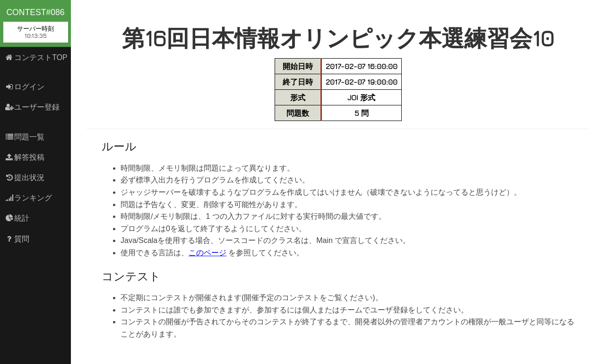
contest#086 (36, 25)
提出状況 (25, 178)
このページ (207, 253)
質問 (17, 239)
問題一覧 (25, 137)
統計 (17, 218)
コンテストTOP (36, 57)
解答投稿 (25, 157)
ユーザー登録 (32, 107)
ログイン (25, 87)
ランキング (29, 198)
